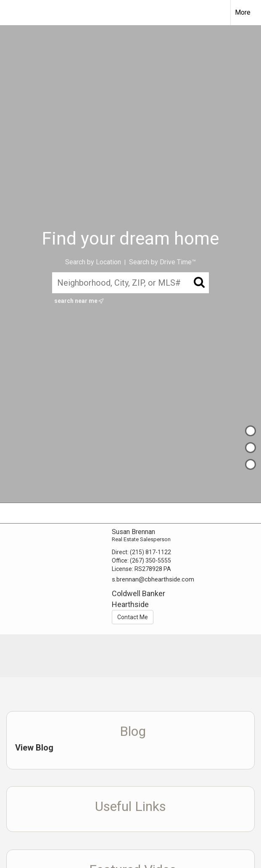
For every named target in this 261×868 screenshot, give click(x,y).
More (243, 12)
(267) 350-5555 (150, 560)
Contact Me (133, 617)
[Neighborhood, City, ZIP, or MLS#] (130, 283)
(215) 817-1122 (150, 552)
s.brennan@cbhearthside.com (153, 579)
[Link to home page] (11, 13)
